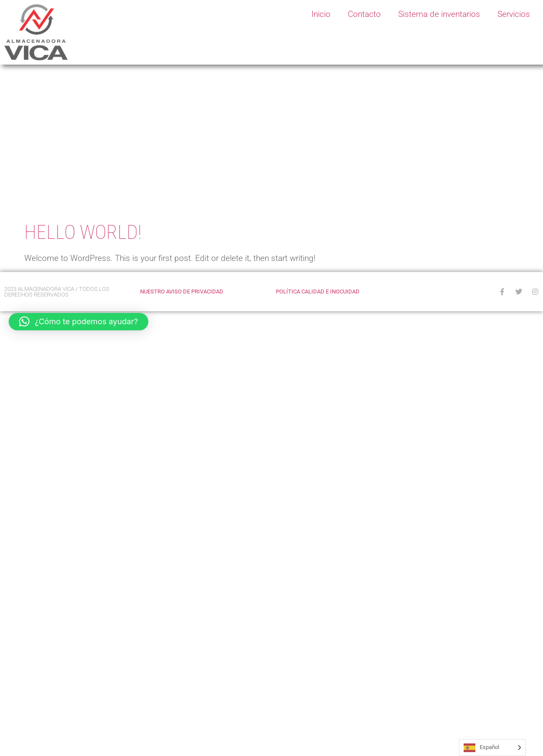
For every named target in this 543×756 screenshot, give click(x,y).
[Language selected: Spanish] (492, 748)
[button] (79, 322)
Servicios (514, 14)
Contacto (364, 14)
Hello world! (83, 232)
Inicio (321, 14)
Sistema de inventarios (439, 14)
